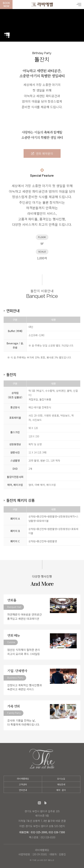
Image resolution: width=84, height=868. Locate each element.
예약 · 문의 (61, 790)
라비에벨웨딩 (42, 5)
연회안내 (23, 790)
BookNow (6, 4)
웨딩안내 (61, 784)
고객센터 (23, 784)
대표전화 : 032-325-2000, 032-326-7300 (42, 832)
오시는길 (61, 779)
